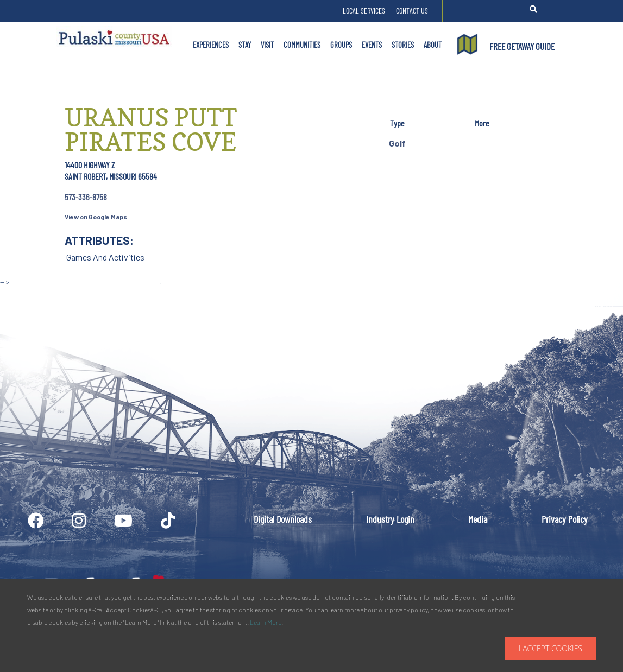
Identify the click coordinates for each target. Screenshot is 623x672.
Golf (397, 143)
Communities (302, 45)
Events (372, 45)
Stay (245, 45)
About (433, 45)
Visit (267, 45)
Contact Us (412, 11)
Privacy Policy (565, 519)
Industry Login (390, 519)
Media (478, 519)
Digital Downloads (283, 519)
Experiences (211, 45)
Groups (341, 45)
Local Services (364, 11)
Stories (403, 45)
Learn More (266, 622)
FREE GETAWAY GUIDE (522, 46)
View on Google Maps (96, 217)
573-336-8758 (86, 197)
